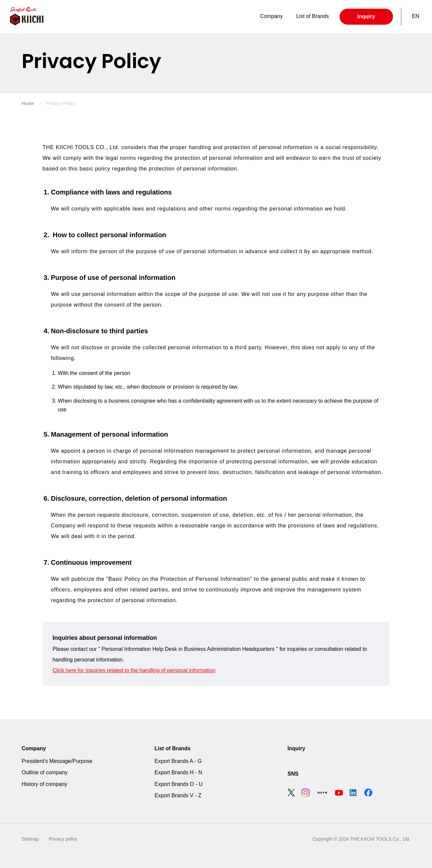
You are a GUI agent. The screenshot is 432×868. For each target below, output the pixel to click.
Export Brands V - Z (178, 795)
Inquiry (366, 17)
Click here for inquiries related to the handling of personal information (134, 670)
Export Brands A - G (178, 761)
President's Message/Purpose (57, 761)
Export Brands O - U (178, 784)
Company (34, 748)
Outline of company (45, 772)
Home (28, 103)
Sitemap (30, 839)
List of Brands (172, 748)
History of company (45, 784)
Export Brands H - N (178, 772)
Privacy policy (63, 839)
